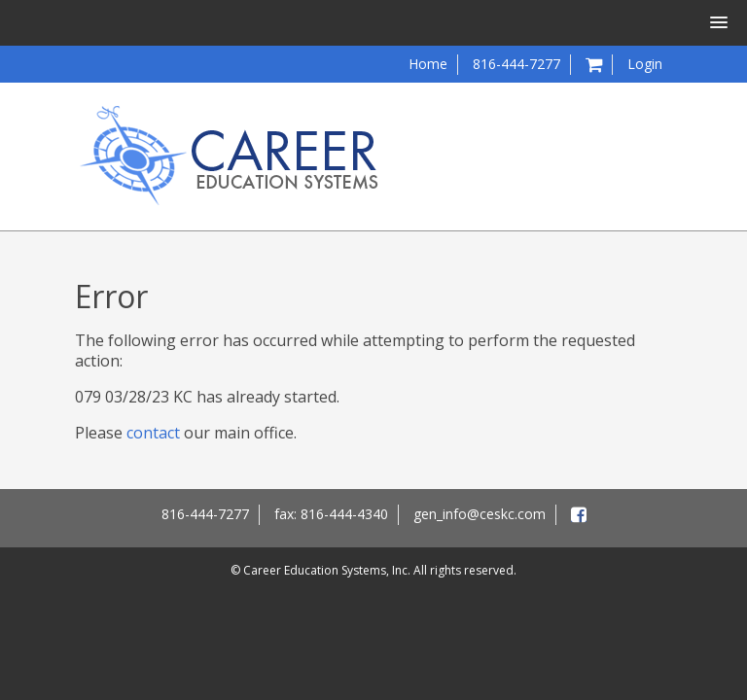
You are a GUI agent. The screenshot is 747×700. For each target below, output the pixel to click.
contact (153, 433)
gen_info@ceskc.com (480, 514)
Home (428, 64)
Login (645, 64)
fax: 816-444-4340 (331, 514)
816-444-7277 (516, 64)
